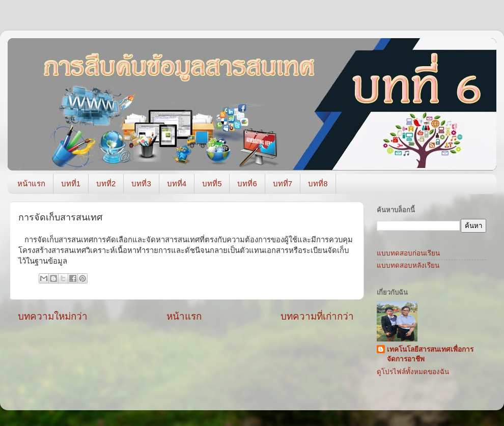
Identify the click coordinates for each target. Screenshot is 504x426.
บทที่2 (106, 183)
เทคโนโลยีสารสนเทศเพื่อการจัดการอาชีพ (430, 354)
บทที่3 (141, 183)
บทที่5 (212, 183)
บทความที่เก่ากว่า (317, 316)
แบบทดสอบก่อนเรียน (408, 253)
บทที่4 (177, 183)
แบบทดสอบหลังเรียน (408, 265)
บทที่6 (247, 183)
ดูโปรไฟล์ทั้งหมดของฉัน (413, 372)
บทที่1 (71, 183)
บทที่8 (318, 183)
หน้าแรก (31, 183)
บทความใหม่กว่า (53, 316)
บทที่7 (283, 183)
